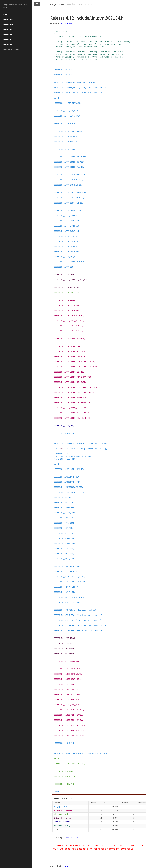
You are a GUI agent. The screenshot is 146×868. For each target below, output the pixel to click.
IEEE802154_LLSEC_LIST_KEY (66, 679)
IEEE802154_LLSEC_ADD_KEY (66, 684)
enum (55, 98)
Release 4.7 (8, 44)
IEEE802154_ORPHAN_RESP (65, 592)
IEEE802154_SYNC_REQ (63, 549)
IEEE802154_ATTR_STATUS (65, 124)
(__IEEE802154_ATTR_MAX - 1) (98, 444)
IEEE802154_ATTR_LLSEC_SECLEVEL (69, 351)
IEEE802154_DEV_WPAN (63, 771)
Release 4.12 (8, 19)
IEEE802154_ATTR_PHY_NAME (66, 288)
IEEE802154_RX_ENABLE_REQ (66, 625)
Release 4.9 (8, 34)
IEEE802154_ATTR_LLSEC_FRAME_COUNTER (72, 377)
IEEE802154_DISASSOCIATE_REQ (67, 487)
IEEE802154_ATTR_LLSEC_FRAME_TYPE (70, 398)
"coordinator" (99, 88)
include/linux (67, 24)
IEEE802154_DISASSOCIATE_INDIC (68, 577)
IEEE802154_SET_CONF (63, 533)
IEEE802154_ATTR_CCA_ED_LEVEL (68, 316)
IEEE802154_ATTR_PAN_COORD (66, 252)
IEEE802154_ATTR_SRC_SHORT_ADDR (69, 175)
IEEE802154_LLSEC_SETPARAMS (67, 674)
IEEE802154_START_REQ (63, 538)
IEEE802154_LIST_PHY (63, 643)
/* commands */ (60, 454)
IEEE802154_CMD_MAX (71, 754)
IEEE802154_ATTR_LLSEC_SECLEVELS (69, 408)
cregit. (67, 866)
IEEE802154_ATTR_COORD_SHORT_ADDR (70, 157)
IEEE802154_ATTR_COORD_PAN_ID (68, 167)
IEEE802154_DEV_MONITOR (65, 777)
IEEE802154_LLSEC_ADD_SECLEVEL (68, 730)
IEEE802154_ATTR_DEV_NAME (66, 111)
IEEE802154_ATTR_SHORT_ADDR (67, 131)
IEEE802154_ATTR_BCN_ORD (65, 241)
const (63, 449)
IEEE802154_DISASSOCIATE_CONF (68, 492)
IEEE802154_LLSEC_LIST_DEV (66, 695)
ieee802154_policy (96, 449)
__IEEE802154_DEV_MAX (63, 784)
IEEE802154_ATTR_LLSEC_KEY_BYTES (69, 382)
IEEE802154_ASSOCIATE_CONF (66, 482)
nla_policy (80, 449)
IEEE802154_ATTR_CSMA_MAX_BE (67, 331)
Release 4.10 (8, 29)
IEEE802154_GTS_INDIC (63, 615)
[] (106, 449)
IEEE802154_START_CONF (64, 544)
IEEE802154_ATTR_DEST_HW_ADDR (68, 198)
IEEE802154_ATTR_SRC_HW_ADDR (67, 180)
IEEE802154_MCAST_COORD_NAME (76, 88)
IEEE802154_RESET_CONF (64, 513)
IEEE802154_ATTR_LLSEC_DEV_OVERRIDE (71, 413)
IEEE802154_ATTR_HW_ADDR (65, 137)
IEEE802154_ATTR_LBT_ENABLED (67, 305)
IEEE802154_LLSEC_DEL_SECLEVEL (68, 736)
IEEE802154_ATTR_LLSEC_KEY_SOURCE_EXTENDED (75, 367)
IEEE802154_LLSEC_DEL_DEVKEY (67, 720)
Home (5, 14)
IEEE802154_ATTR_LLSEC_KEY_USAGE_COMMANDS (74, 393)
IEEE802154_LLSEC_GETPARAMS (67, 669)
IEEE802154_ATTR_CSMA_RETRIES (68, 321)
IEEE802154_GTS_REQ (62, 610)
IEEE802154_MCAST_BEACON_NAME (77, 93)
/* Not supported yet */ (87, 610)
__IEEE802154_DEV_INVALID (66, 764)
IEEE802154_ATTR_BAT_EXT (65, 257)
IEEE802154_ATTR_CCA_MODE (66, 311)
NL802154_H (67, 70)
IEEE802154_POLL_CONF (63, 559)
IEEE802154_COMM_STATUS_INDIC (68, 597)
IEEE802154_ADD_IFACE (63, 649)
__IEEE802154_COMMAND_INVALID (68, 469)
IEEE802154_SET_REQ (62, 528)
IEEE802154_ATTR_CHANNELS (66, 226)
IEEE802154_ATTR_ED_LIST (65, 236)
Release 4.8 (8, 39)
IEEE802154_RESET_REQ (63, 508)
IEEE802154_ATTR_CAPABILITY (67, 211)
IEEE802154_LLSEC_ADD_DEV (66, 700)
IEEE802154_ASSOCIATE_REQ (66, 477)
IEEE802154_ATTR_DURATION (66, 231)
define (57, 75)
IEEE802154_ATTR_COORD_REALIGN (68, 262)
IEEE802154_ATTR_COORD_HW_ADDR (68, 162)
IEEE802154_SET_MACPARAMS (66, 661)
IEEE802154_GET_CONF (63, 503)
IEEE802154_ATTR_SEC (63, 267)
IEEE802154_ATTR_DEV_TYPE (66, 293)
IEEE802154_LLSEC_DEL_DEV (66, 705)
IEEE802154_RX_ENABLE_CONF (66, 631)
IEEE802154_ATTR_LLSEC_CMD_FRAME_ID (71, 403)
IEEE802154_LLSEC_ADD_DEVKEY (67, 715)
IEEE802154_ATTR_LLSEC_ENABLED (68, 346)
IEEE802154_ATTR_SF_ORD (65, 247)
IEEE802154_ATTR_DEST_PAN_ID (67, 203)
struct (70, 449)
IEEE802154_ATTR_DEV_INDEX (66, 116)
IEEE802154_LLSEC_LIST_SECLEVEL (69, 725)
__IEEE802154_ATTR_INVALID (66, 103)
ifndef (57, 70)
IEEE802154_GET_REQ (62, 498)
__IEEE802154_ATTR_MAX (64, 433)
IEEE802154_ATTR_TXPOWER (65, 300)
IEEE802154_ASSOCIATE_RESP (66, 572)
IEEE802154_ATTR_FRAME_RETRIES (68, 339)
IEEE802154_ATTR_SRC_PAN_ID (67, 185)
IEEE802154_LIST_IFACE (64, 638)
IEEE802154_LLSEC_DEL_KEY (66, 690)
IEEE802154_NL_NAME (71, 83)
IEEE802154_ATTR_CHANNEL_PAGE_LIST (71, 280)
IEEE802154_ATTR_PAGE (63, 275)
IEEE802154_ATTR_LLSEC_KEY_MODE (69, 357)
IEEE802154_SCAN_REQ (63, 518)
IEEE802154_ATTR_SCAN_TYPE (66, 221)
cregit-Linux (57, 4)
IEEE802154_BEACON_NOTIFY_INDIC (69, 582)
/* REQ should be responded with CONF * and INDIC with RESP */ (72, 459)
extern (56, 449)
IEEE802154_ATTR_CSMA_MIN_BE (67, 326)
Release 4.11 (8, 24)
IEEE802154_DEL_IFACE (63, 654)
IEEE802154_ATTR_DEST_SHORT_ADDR (69, 193)
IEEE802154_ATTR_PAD (63, 426)
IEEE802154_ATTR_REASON (65, 216)
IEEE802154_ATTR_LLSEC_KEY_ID (68, 372)
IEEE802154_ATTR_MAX (72, 444)
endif (56, 792)
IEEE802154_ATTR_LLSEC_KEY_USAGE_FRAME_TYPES (76, 387)
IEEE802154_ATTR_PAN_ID (65, 142)
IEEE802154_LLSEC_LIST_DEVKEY (68, 710)
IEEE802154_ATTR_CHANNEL (65, 149)
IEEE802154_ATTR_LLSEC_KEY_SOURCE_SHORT (73, 362)
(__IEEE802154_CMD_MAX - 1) (96, 754)
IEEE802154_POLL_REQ (63, 554)
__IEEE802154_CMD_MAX (63, 743)
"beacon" (97, 93)
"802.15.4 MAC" (90, 83)
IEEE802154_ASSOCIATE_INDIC (67, 567)
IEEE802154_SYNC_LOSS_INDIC (67, 602)
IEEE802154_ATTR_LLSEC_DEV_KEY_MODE (71, 418)
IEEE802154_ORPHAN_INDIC (65, 587)
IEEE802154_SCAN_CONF (63, 523)
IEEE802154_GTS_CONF (63, 620)
